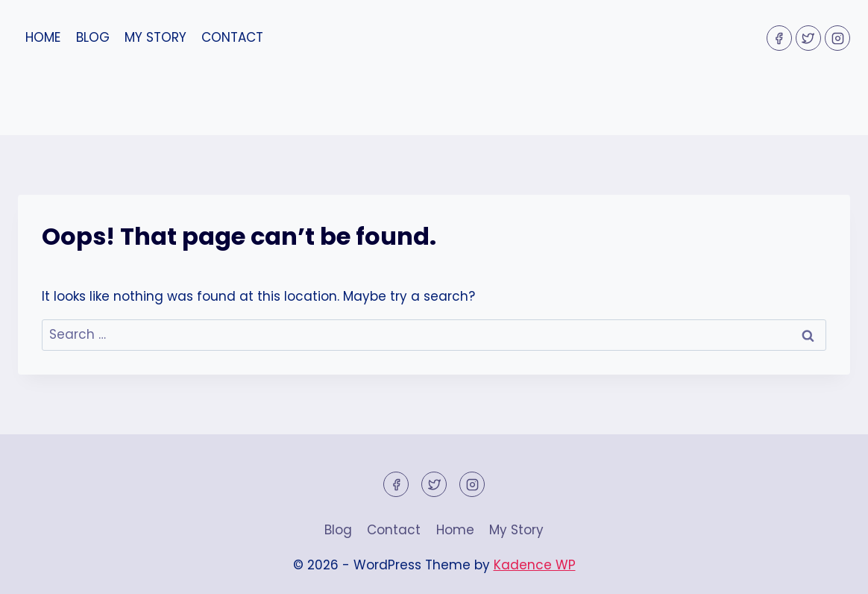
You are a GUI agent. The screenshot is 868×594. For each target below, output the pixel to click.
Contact (232, 37)
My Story (155, 37)
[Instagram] (837, 38)
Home (43, 37)
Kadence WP (535, 565)
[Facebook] (779, 38)
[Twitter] (808, 38)
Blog (93, 37)
